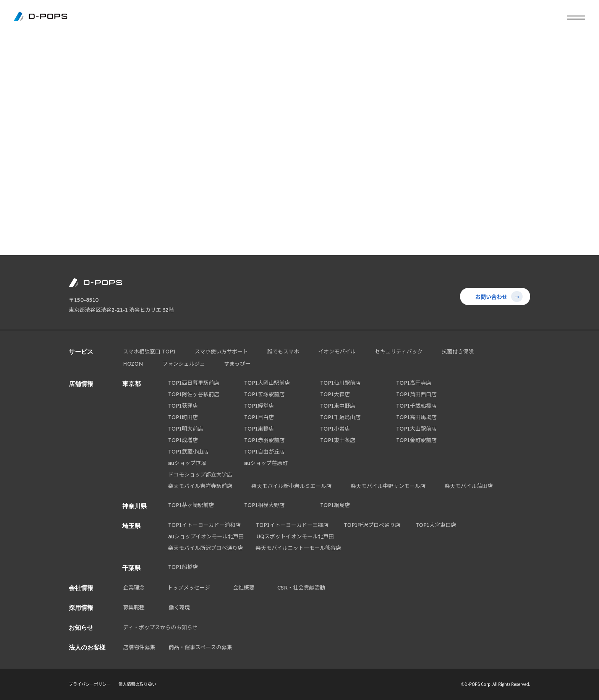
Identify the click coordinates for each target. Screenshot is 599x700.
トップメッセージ (189, 588)
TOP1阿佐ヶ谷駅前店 (194, 394)
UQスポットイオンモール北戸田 (295, 536)
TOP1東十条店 (338, 440)
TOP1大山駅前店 (416, 429)
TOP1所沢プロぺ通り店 (372, 525)
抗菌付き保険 (458, 352)
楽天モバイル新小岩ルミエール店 (291, 486)
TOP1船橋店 (183, 567)
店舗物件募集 (139, 647)
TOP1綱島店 (335, 505)
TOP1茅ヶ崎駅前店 (191, 505)
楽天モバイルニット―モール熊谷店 (298, 548)
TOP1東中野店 (338, 406)
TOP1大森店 (335, 394)
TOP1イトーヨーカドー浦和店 (204, 525)
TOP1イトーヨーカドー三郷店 (292, 525)
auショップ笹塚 (187, 463)
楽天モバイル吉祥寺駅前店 (200, 486)
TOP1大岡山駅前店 (267, 383)
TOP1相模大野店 (264, 505)
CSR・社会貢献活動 (301, 588)
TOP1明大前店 (186, 429)
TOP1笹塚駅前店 (264, 394)
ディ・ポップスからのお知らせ (160, 627)
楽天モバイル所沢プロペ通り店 (206, 548)
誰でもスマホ (283, 352)
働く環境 (179, 608)
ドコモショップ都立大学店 (200, 475)
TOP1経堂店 (259, 406)
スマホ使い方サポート (222, 352)
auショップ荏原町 (266, 463)
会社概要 (244, 588)
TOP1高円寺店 (414, 383)
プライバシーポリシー (90, 684)
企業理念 (134, 588)
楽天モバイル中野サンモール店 (388, 486)
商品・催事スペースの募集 (200, 647)
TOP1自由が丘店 (264, 452)
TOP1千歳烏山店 (340, 417)
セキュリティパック (399, 352)
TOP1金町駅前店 (416, 440)
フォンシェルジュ (184, 364)
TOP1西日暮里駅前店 (194, 383)
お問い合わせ (499, 297)
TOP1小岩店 (335, 429)
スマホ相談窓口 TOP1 (149, 352)
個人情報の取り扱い (137, 684)
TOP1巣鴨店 (259, 429)
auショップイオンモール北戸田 (206, 536)
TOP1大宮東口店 (436, 525)
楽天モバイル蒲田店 (469, 486)
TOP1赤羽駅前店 (264, 440)
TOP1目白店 (259, 417)
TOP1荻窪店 (183, 406)
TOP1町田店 (183, 417)
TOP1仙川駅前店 (340, 383)
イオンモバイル (337, 352)
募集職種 (134, 608)
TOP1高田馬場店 (416, 417)
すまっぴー (237, 364)
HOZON (133, 364)
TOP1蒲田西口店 (416, 394)
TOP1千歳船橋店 (416, 406)
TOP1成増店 (183, 440)
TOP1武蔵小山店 (188, 452)
